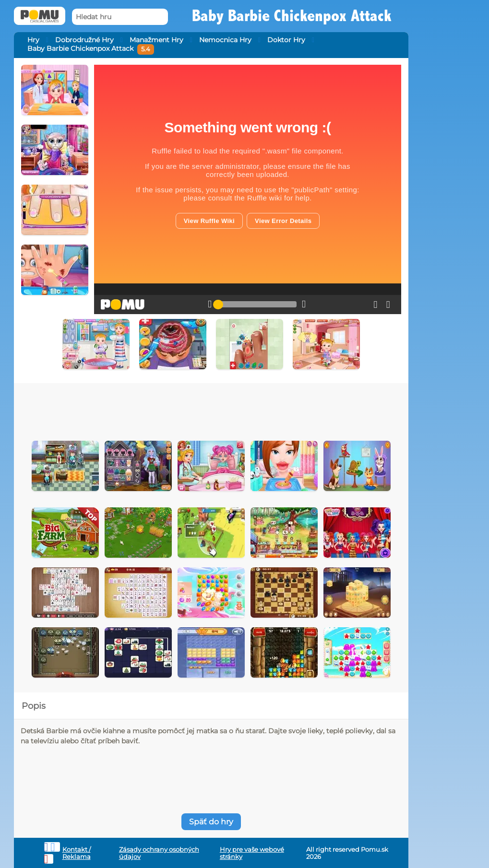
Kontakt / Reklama (77, 853)
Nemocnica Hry (225, 40)
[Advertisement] (211, 410)
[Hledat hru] (120, 17)
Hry (33, 40)
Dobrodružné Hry (84, 40)
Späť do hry (211, 822)
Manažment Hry (156, 40)
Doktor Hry (286, 40)
